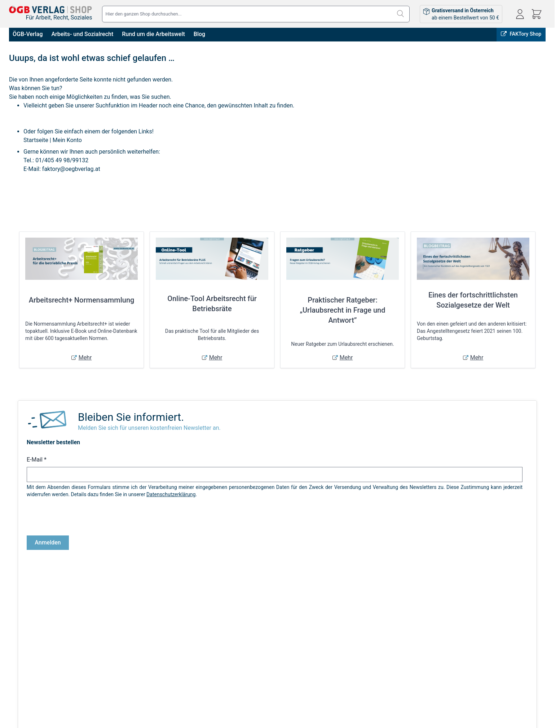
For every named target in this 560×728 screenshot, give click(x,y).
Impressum (22, 657)
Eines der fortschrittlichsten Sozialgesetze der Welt (473, 300)
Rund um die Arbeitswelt (154, 34)
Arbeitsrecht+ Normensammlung (82, 300)
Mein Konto (67, 140)
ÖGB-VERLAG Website (518, 602)
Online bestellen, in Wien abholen (413, 602)
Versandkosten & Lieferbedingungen (156, 647)
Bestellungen (270, 657)
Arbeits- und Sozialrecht (83, 34)
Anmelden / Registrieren (282, 647)
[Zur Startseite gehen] (50, 10)
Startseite (36, 140)
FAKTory (471, 602)
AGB (14, 647)
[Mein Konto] (520, 14)
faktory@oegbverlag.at (71, 169)
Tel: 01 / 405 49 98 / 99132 (505, 677)
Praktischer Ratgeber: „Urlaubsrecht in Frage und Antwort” (343, 310)
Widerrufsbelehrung (31, 678)
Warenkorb (267, 678)
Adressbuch (269, 667)
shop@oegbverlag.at (498, 669)
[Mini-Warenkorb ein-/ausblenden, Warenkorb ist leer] (537, 14)
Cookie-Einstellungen (32, 688)
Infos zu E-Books (134, 657)
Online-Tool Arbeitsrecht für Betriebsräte (212, 304)
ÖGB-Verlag (28, 34)
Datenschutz (23, 667)
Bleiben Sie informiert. (131, 417)
